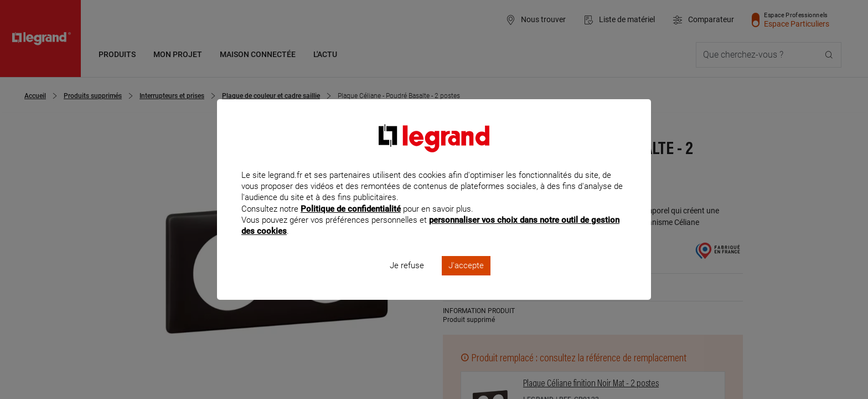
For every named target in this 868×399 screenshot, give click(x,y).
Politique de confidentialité (351, 223)
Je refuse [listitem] (407, 280)
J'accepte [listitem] (466, 280)
